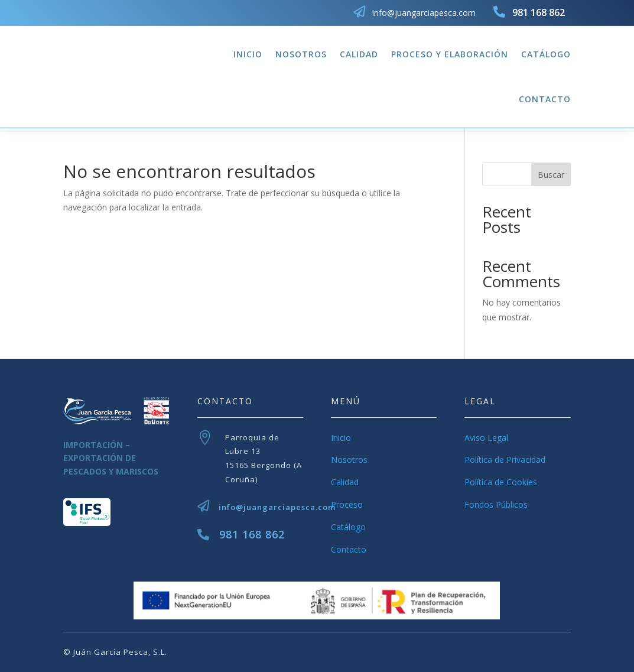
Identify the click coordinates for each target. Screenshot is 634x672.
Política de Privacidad (505, 460)
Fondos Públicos (496, 504)
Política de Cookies (501, 482)
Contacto (545, 99)
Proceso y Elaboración (450, 54)
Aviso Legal (486, 438)
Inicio (248, 54)
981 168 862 (252, 534)
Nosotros (301, 54)
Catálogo (546, 54)
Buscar (551, 175)
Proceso (347, 504)
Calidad (359, 54)
